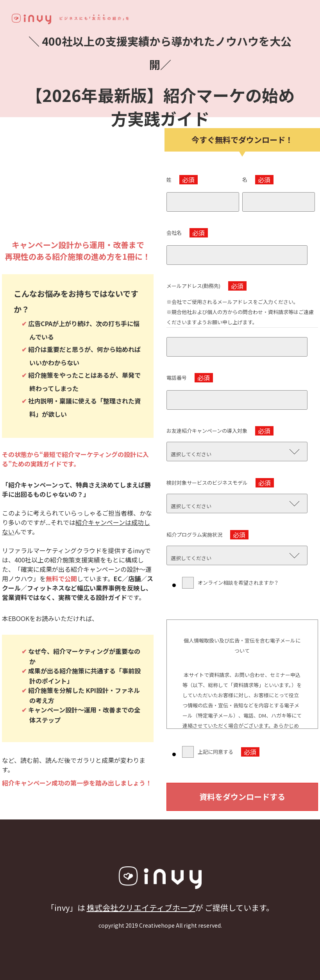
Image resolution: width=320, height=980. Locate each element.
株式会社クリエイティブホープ (141, 908)
